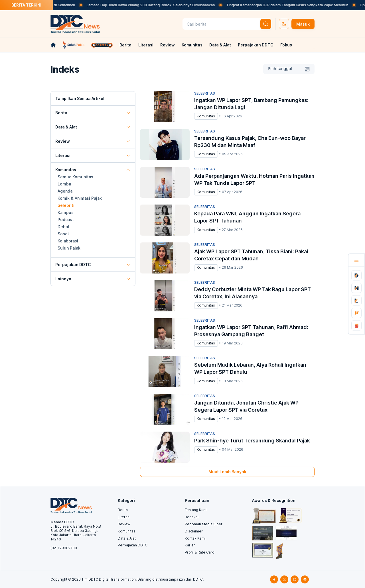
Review (168, 45)
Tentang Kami (196, 510)
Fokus (286, 45)
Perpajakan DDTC (256, 45)
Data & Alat (220, 45)
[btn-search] (266, 24)
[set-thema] (284, 24)
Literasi (146, 45)
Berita (125, 45)
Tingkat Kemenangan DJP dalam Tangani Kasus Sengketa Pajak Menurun (297, 5)
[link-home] (53, 45)
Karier (190, 545)
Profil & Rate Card (200, 552)
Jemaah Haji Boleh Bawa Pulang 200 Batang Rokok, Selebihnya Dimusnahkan (160, 5)
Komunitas (192, 45)
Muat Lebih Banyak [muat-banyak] (227, 472)
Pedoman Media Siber (204, 524)
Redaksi (192, 517)
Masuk (303, 24)
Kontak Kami (195, 538)
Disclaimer (194, 531)
